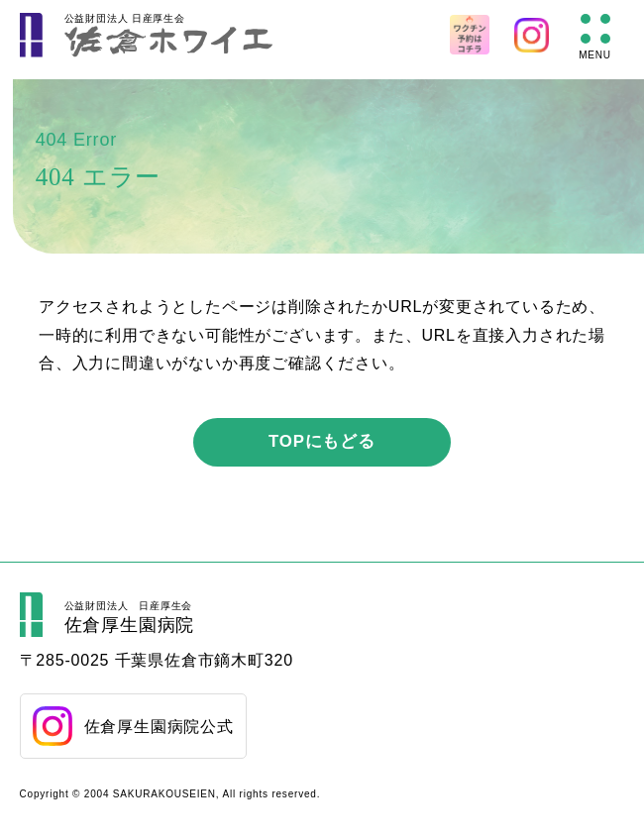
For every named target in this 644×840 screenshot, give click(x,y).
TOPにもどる (322, 441)
